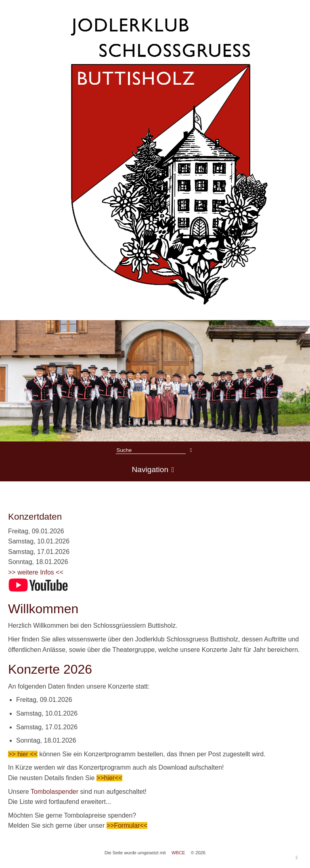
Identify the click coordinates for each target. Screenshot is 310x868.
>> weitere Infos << (36, 572)
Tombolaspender (56, 792)
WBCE (178, 853)
